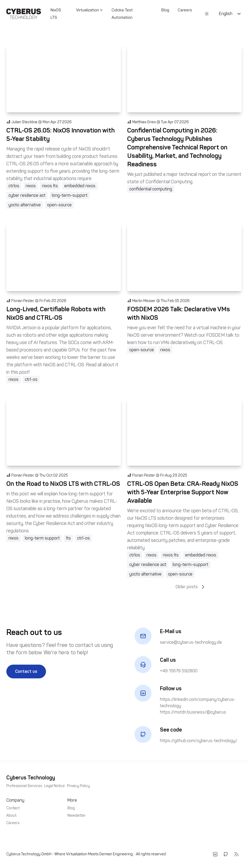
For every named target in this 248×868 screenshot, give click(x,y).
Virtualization (90, 10)
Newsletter (77, 816)
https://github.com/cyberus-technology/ (199, 741)
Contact (13, 808)
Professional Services (24, 786)
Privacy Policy (78, 786)
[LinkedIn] (215, 854)
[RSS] (236, 854)
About (11, 816)
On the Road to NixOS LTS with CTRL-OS (63, 484)
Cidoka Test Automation (122, 14)
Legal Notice (54, 786)
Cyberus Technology (31, 778)
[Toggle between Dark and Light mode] (207, 14)
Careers (185, 10)
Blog (165, 10)
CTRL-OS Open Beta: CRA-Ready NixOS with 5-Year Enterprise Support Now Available (183, 492)
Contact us (26, 671)
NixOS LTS (56, 14)
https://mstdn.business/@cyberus (193, 712)
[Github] (226, 854)
